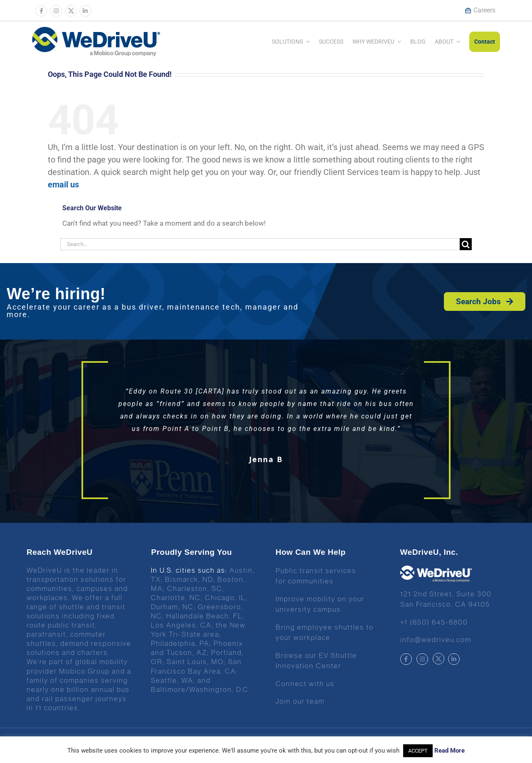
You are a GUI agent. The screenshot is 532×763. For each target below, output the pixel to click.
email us (63, 185)
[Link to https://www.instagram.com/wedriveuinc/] (56, 11)
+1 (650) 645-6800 (434, 622)
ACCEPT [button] (418, 751)
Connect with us (305, 684)
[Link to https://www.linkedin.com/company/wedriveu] (85, 11)
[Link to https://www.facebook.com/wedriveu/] (41, 11)
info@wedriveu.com (436, 640)
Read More (449, 751)
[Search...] (260, 244)
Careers (480, 10)
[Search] (466, 244)
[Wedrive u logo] (96, 31)
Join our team (300, 701)
